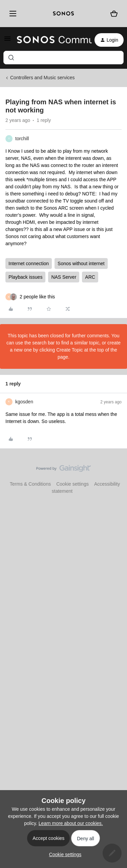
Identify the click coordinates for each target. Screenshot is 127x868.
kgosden (24, 402)
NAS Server (64, 277)
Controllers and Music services (43, 78)
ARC (90, 277)
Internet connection (29, 263)
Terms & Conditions (30, 484)
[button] (7, 41)
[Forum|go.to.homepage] (50, 40)
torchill (22, 139)
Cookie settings (72, 484)
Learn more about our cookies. (71, 823)
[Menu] (12, 14)
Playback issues (25, 277)
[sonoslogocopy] (63, 14)
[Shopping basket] (114, 14)
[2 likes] (37, 297)
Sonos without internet (81, 263)
